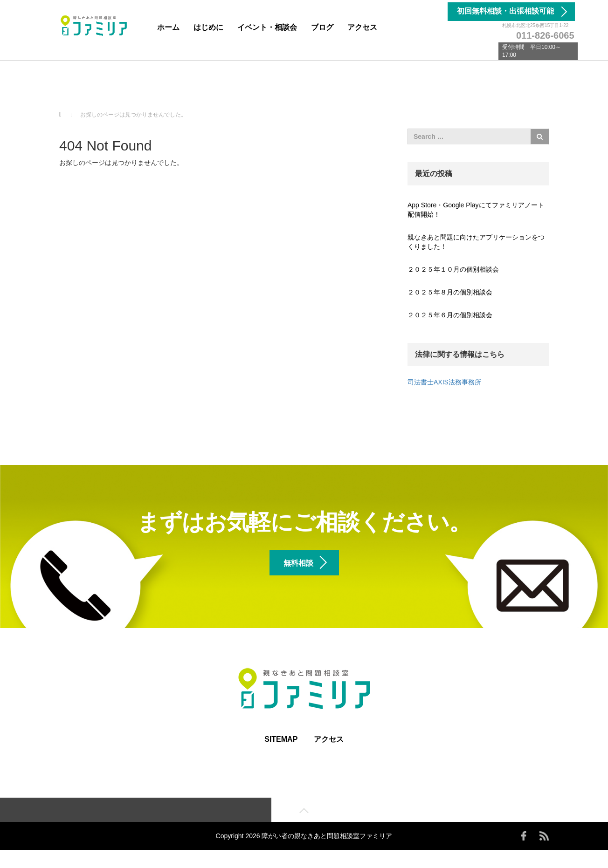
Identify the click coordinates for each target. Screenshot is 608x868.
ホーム (168, 27)
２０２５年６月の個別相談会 (450, 315)
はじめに (208, 27)
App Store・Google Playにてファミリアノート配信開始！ (476, 210)
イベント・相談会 (267, 27)
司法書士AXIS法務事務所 (444, 382)
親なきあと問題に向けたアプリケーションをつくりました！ (476, 242)
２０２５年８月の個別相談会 (450, 292)
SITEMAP (281, 756)
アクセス (362, 27)
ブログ (322, 27)
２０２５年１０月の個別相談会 (453, 269)
